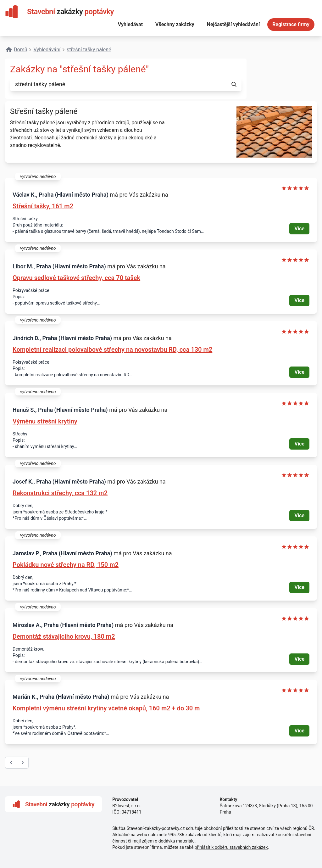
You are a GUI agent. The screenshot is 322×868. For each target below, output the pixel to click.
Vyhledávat (130, 24)
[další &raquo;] (23, 763)
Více (299, 229)
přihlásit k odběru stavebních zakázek (231, 847)
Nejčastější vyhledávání (233, 24)
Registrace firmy (291, 24)
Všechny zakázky (175, 24)
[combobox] (118, 84)
